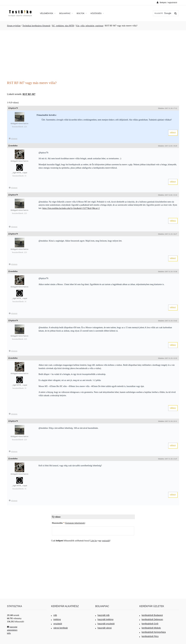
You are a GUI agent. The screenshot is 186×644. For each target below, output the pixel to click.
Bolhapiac (66, 13)
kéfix (9, 633)
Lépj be (94, 541)
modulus (14, 146)
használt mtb (102, 615)
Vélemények (48, 13)
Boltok (82, 13)
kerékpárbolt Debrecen (151, 619)
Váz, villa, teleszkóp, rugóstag (89, 26)
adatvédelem (12, 630)
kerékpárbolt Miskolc (150, 628)
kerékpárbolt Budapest (151, 615)
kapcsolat (12, 627)
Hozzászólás (58, 523)
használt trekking (104, 619)
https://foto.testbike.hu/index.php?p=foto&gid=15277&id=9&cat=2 (71, 208)
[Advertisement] (93, 56)
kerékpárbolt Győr (149, 624)
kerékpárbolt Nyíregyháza (153, 632)
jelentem (13, 139)
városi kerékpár (60, 628)
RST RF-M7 (29, 94)
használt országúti (105, 624)
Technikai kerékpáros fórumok (36, 26)
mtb (54, 615)
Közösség (97, 13)
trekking (56, 619)
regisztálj (106, 541)
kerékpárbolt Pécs (149, 636)
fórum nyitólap (14, 26)
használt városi (103, 628)
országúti (57, 624)
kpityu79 (14, 108)
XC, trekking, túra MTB (63, 26)
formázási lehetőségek (75, 523)
